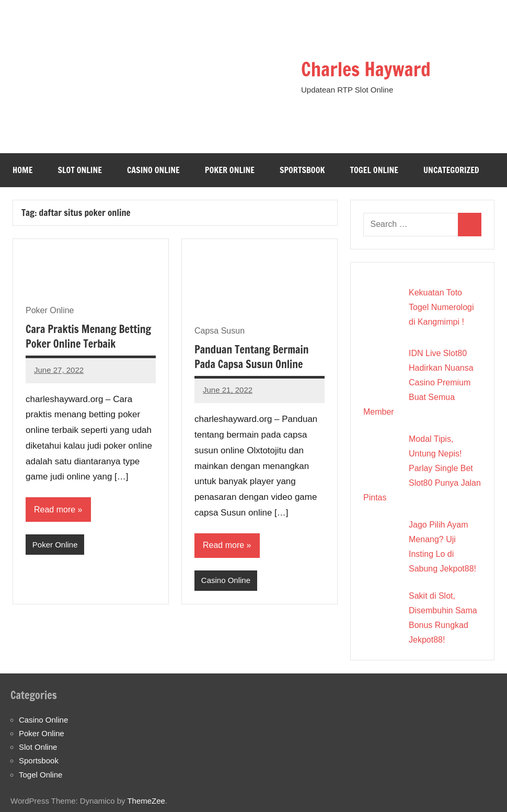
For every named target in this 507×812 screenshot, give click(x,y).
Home (22, 170)
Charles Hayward (366, 69)
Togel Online (374, 170)
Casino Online (153, 170)
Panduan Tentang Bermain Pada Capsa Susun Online (251, 357)
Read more (55, 510)
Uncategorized (451, 170)
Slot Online (80, 170)
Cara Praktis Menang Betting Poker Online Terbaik (88, 336)
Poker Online (230, 170)
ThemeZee (146, 801)
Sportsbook (302, 170)
